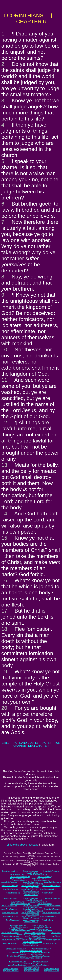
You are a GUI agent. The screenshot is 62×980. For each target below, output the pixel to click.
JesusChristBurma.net (52, 909)
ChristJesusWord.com (49, 943)
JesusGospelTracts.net (31, 967)
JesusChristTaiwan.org (10, 886)
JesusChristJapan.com (52, 940)
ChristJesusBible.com (31, 945)
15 (4, 538)
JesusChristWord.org (10, 889)
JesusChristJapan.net (34, 907)
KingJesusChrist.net (52, 971)
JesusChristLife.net (45, 904)
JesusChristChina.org (39, 878)
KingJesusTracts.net (52, 969)
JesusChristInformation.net (20, 904)
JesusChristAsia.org (30, 871)
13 (4, 465)
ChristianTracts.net (31, 922)
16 (4, 580)
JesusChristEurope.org (52, 871)
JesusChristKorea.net (53, 906)
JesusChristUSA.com (17, 929)
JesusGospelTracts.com (17, 965)
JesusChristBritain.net (34, 900)
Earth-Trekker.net (32, 915)
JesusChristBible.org (29, 889)
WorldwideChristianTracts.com (31, 951)
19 (4, 672)
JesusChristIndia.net (31, 909)
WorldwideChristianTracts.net (31, 958)
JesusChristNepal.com (10, 936)
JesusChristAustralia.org (51, 886)
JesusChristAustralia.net (51, 913)
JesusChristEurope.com (20, 927)
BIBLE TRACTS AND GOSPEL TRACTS (26, 743)
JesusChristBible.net (29, 916)
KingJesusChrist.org (31, 971)
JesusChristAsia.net (30, 898)
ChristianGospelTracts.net (16, 956)
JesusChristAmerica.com (39, 929)
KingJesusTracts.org (31, 969)
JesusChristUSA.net (17, 902)
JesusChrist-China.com (38, 938)
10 (4, 350)
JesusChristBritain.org (34, 873)
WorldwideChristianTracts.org (31, 954)
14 (4, 514)
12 (4, 422)
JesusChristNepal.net (9, 909)
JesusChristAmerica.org (38, 875)
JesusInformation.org (31, 893)
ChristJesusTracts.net (31, 963)
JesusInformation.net (31, 920)
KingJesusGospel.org (31, 891)
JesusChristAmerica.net (38, 902)
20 (4, 708)
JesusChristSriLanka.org (34, 884)
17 (4, 611)
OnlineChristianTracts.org (41, 952)
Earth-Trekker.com (38, 934)
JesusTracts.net (47, 920)
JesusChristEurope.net (52, 898)
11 (4, 380)
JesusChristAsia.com (39, 925)
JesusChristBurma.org (52, 882)
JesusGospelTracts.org (40, 965)
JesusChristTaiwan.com (10, 940)
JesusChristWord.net (10, 916)
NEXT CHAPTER (38, 746)
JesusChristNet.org (45, 877)
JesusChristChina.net (31, 906)
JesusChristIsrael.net (10, 898)
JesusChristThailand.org (30, 886)
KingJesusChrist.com (11, 971)
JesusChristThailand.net (30, 913)
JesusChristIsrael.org (10, 871)
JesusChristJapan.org (42, 880)
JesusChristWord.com (10, 943)
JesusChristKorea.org (20, 880)
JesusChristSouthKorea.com (35, 933)
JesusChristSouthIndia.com (35, 936)
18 (4, 629)
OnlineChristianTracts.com (41, 949)
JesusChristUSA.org (17, 875)
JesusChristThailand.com (31, 940)
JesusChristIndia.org (31, 882)
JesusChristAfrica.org (17, 878)
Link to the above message (23, 845)
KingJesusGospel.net (31, 918)
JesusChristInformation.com (20, 931)
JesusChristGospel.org (48, 889)
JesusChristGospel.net (48, 916)
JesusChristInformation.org (20, 877)
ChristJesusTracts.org (40, 962)
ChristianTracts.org (31, 895)
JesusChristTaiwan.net (10, 913)
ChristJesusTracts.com (18, 962)
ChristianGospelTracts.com (16, 949)
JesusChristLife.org (13, 893)
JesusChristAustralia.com (32, 942)
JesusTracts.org (48, 893)
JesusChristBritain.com (43, 927)
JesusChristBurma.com (10, 933)
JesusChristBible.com (30, 943)
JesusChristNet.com (45, 931)
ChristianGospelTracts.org (16, 952)
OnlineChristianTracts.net (41, 956)
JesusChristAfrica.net (9, 906)
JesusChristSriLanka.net (34, 911)
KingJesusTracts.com (10, 969)
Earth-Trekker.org (32, 887)
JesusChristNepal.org (9, 882)
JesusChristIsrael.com (18, 925)
